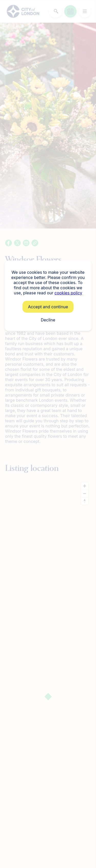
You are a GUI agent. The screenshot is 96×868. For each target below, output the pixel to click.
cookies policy (68, 293)
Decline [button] (48, 320)
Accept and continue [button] (48, 307)
